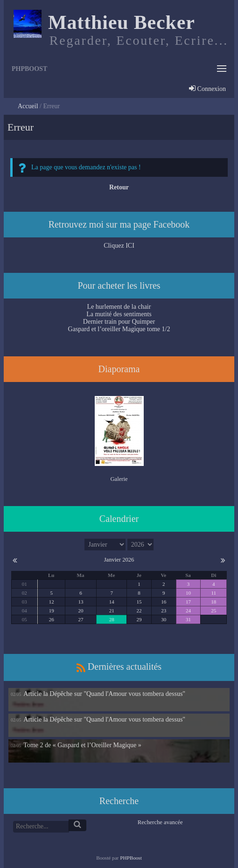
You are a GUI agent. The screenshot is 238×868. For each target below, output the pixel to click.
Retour (119, 187)
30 (164, 619)
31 (188, 619)
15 (139, 602)
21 (112, 611)
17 (188, 602)
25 (213, 611)
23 (164, 611)
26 (52, 619)
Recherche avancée (160, 822)
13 (80, 602)
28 (112, 619)
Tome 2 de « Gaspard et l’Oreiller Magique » (82, 745)
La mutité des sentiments (119, 314)
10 (188, 593)
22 (139, 611)
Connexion (207, 90)
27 (80, 619)
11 (213, 593)
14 (112, 602)
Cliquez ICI (119, 246)
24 (188, 611)
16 (164, 602)
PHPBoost (131, 858)
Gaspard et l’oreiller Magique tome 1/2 (119, 329)
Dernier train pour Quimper (119, 322)
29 (139, 619)
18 (213, 602)
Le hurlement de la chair (119, 307)
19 (52, 611)
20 (80, 611)
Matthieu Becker (122, 22)
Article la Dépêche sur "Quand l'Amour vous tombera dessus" (104, 694)
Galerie (119, 479)
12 (52, 602)
